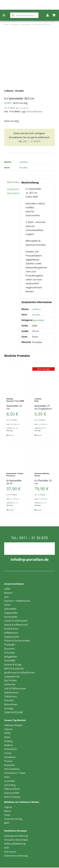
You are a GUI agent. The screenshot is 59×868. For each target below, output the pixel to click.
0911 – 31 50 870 (32, 141)
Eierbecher (10, 684)
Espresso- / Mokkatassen (17, 601)
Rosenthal (9, 765)
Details (11, 435)
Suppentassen (12, 637)
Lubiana (24, 162)
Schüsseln (9, 653)
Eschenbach (11, 749)
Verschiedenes (12, 769)
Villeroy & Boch (12, 789)
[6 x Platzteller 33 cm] (44, 456)
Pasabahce (10, 757)
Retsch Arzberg (12, 797)
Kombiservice (11, 629)
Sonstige (9, 708)
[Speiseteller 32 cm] (15, 381)
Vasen (7, 605)
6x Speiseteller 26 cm (14, 482)
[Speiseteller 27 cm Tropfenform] (44, 381)
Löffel (7, 589)
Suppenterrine (12, 677)
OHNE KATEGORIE (14, 712)
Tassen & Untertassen (16, 621)
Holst (7, 777)
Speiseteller (38, 320)
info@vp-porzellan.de (30, 559)
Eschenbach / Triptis (15, 773)
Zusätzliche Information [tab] (12, 191)
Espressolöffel (12, 793)
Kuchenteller (11, 617)
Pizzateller (10, 645)
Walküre (9, 745)
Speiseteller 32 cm (14, 407)
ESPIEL (8, 733)
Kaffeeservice (11, 633)
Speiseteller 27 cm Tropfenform (43, 407)
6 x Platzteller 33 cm (43, 482)
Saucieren (9, 649)
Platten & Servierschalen (17, 641)
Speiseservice (11, 692)
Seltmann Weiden (13, 725)
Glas (6, 597)
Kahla (7, 737)
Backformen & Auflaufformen (20, 673)
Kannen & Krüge (13, 665)
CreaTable (9, 781)
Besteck (8, 593)
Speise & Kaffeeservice (16, 625)
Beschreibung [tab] (12, 182)
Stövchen (9, 700)
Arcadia (23, 168)
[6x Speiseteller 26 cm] (15, 456)
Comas (8, 753)
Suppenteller (11, 613)
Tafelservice (10, 696)
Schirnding (10, 785)
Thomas (8, 761)
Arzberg (8, 741)
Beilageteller (11, 657)
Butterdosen (11, 704)
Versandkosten (24, 108)
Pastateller (10, 661)
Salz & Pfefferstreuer (15, 688)
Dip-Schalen (10, 680)
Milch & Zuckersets (14, 669)
